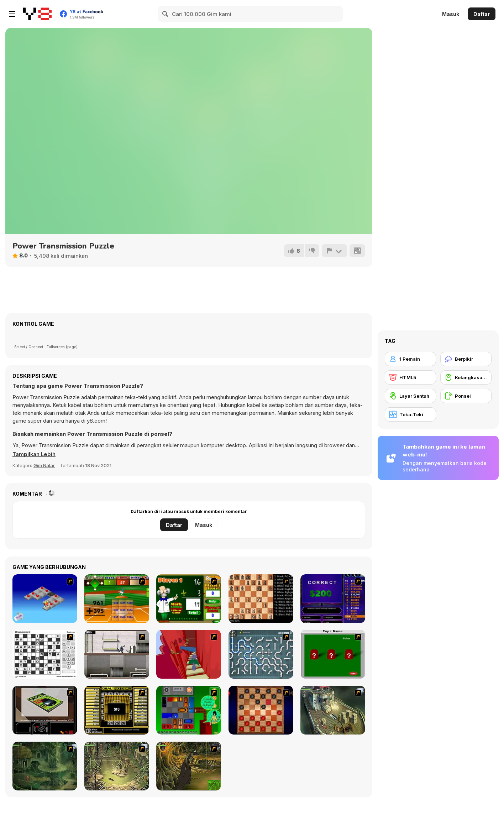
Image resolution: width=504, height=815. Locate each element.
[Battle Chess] (261, 599)
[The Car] (45, 710)
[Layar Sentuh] (410, 396)
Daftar (482, 14)
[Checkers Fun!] (261, 710)
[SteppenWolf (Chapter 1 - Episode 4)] (189, 766)
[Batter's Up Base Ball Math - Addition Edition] (117, 599)
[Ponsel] (466, 396)
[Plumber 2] (261, 654)
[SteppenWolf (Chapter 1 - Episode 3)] (117, 766)
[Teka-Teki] (410, 414)
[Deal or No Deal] (117, 710)
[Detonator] (45, 599)
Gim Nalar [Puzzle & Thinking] (44, 465)
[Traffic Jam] (189, 710)
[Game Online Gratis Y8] (37, 14)
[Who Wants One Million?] (333, 599)
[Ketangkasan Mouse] (466, 377)
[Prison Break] (117, 654)
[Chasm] (189, 654)
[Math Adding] (189, 599)
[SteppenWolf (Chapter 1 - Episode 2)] (45, 766)
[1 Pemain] (410, 359)
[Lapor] (334, 251)
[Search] (166, 14)
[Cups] (333, 654)
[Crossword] (45, 654)
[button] (35, 454)
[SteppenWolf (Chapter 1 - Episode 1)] (333, 710)
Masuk (451, 14)
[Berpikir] (466, 359)
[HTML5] (410, 377)
